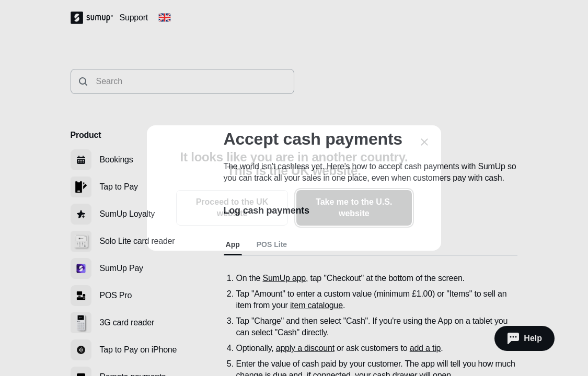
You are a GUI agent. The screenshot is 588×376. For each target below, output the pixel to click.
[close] (424, 142)
